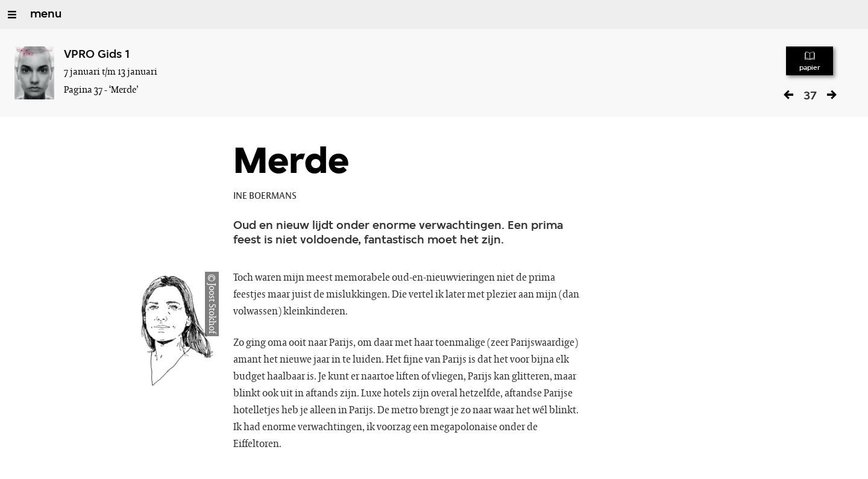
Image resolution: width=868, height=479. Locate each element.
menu (46, 14)
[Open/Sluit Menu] (12, 14)
